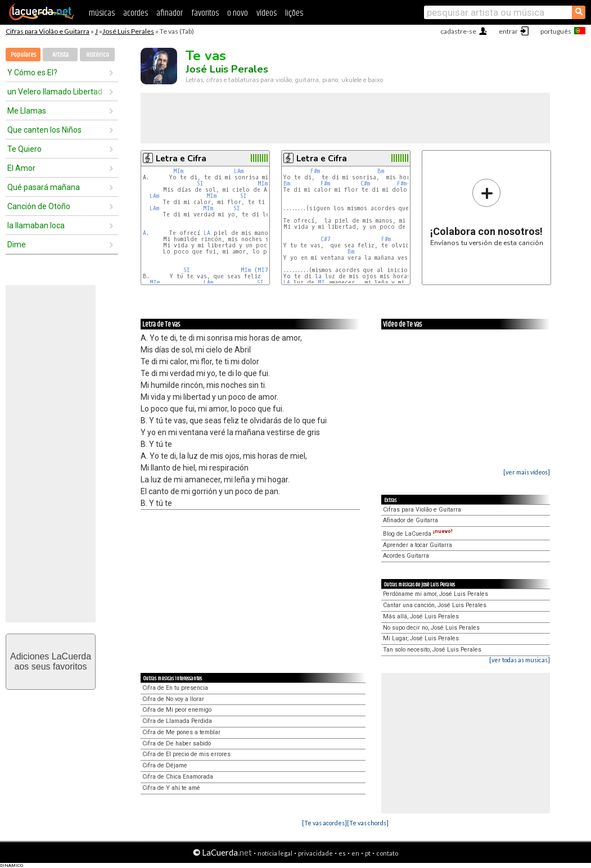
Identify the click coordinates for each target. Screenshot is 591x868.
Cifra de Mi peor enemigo (177, 710)
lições (294, 13)
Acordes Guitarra (406, 556)
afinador (170, 13)
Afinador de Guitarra (410, 520)
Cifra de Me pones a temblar (181, 732)
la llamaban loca (36, 225)
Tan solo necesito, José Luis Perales (432, 650)
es (342, 853)
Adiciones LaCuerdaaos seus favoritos (51, 661)
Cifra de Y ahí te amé (171, 788)
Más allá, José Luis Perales (421, 616)
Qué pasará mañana (44, 187)
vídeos (267, 13)
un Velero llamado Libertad (55, 92)
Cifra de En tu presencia (175, 688)
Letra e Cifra (181, 159)
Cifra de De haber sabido (177, 743)
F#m (315, 171)
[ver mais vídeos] (527, 472)
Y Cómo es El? (32, 73)
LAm (239, 171)
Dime (17, 245)
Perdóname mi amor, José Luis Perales (436, 594)
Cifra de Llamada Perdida (177, 721)
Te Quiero (24, 149)
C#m (365, 184)
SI (200, 184)
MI (321, 282)
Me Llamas (27, 111)
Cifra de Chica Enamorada (178, 777)
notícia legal (275, 853)
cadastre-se (458, 31)
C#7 (326, 239)
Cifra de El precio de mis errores (186, 754)
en (355, 853)
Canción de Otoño (39, 206)
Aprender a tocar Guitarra (418, 545)
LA (207, 233)
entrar (508, 31)
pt (368, 853)
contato (387, 853)
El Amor (21, 168)
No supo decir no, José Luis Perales (431, 628)
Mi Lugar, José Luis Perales (421, 638)
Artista (60, 55)
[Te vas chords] (368, 823)
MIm (178, 171)
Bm (381, 171)
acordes (136, 13)
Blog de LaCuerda (418, 534)
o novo (238, 13)
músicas (102, 13)
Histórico (98, 55)
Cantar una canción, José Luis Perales (435, 605)
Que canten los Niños (44, 130)
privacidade (315, 853)
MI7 (263, 270)
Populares (23, 55)
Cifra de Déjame (165, 765)
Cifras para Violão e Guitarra (48, 31)
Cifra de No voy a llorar (173, 699)
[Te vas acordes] (324, 823)
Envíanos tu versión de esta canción (487, 212)
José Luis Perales (128, 31)
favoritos (205, 13)
